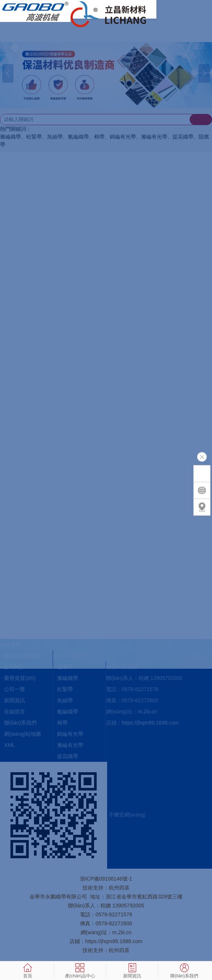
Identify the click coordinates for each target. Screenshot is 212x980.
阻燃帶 (65, 667)
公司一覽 (15, 689)
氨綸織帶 (68, 712)
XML (10, 745)
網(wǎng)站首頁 (23, 656)
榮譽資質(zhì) (20, 678)
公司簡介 (15, 667)
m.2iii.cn (147, 712)
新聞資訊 (15, 700)
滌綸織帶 (68, 678)
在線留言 (15, 712)
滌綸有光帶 (70, 745)
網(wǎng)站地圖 (23, 734)
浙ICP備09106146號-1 (106, 879)
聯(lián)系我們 (20, 723)
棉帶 (62, 723)
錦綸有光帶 (70, 734)
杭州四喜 (119, 950)
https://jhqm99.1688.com (150, 723)
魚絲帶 (65, 700)
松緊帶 (65, 689)
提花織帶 (68, 756)
